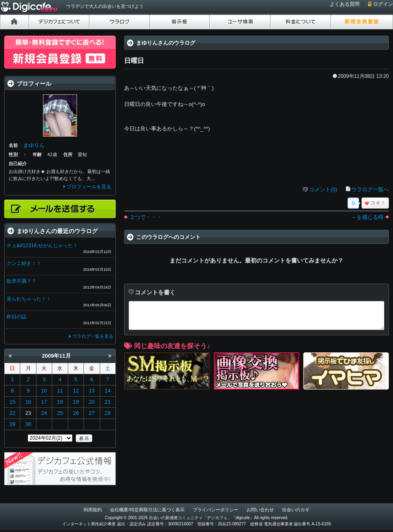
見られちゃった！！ (29, 299)
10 (44, 391)
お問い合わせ (260, 510)
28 (108, 413)
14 (108, 391)
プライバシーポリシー (216, 510)
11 (60, 391)
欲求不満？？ (22, 281)
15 (12, 402)
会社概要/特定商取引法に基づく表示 (147, 510)
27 (92, 413)
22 (12, 413)
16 (28, 402)
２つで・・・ (146, 217)
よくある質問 (345, 4)
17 (44, 402)
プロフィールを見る (89, 187)
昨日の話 (17, 317)
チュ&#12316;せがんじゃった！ (42, 246)
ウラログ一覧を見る (93, 336)
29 (12, 424)
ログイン (383, 4)
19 (76, 402)
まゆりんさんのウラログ (166, 43)
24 (44, 413)
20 (92, 402)
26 (76, 413)
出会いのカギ (296, 510)
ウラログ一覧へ (370, 189)
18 (60, 402)
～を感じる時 (367, 217)
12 (76, 391)
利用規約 (93, 510)
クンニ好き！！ (24, 263)
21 (108, 402)
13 (92, 391)
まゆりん (34, 145)
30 (28, 424)
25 (60, 413)
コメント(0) (323, 189)
